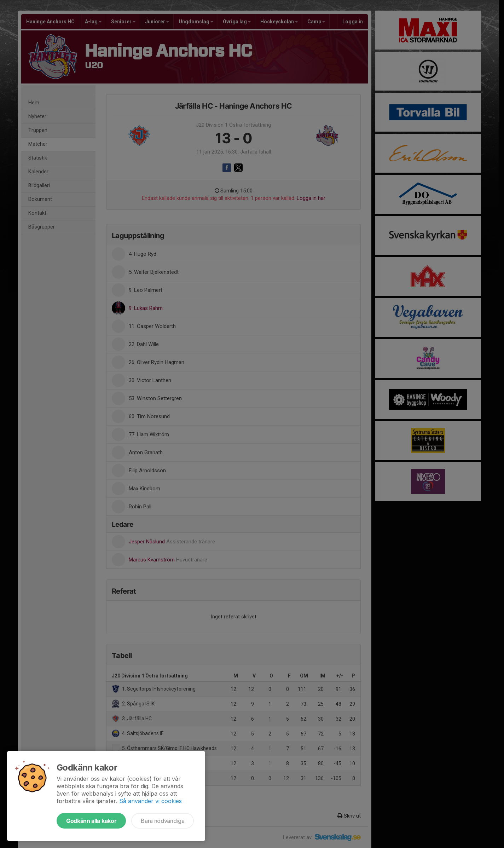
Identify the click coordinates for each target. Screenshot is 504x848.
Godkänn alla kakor (91, 821)
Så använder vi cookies (150, 801)
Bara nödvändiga (163, 821)
